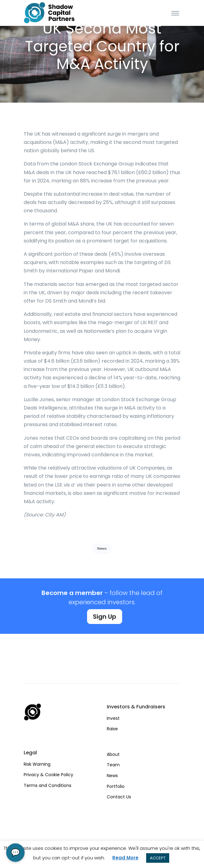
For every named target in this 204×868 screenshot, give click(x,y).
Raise (112, 729)
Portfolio (116, 786)
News (102, 548)
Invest (113, 718)
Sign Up (105, 617)
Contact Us (119, 797)
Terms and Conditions (48, 785)
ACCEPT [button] (158, 858)
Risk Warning (37, 764)
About (113, 754)
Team (113, 765)
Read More (125, 858)
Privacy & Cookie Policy (48, 775)
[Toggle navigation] (175, 13)
